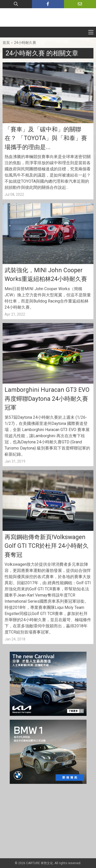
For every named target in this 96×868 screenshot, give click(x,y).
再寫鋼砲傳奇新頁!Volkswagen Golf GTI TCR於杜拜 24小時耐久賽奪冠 (47, 546)
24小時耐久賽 (25, 43)
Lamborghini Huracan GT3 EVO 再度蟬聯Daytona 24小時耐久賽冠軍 (47, 399)
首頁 (6, 43)
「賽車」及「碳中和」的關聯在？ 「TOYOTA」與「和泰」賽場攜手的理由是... (46, 138)
